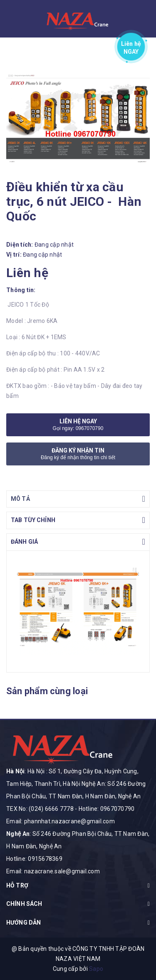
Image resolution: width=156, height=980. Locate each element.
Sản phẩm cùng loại (47, 691)
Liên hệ (131, 46)
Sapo (96, 969)
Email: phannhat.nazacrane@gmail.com (61, 821)
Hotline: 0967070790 (107, 809)
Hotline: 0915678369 (34, 859)
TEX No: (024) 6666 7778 (40, 809)
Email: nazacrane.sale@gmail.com (53, 871)
